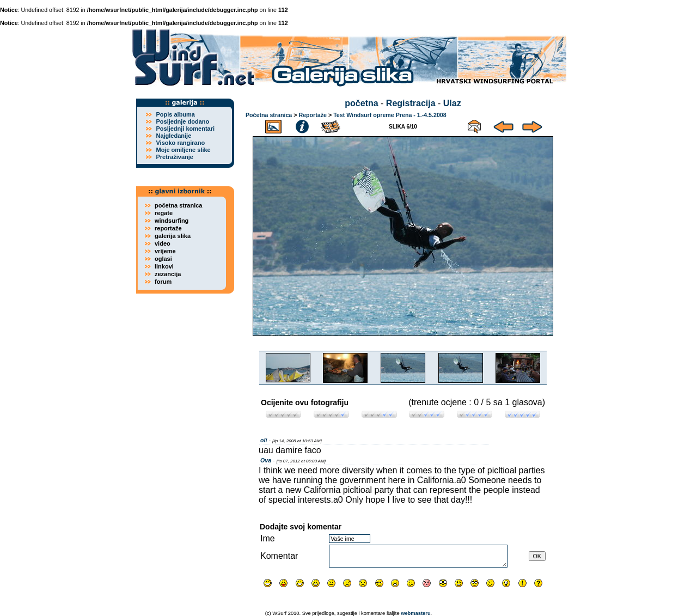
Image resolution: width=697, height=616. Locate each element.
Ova (266, 460)
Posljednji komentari (185, 129)
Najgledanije (173, 136)
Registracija (411, 103)
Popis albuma (175, 114)
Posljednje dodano (182, 121)
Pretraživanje (174, 157)
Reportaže (313, 115)
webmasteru (415, 613)
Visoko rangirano (180, 143)
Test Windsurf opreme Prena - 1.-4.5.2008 (390, 115)
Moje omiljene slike (183, 150)
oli (264, 440)
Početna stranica (269, 115)
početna (361, 103)
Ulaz (452, 103)
